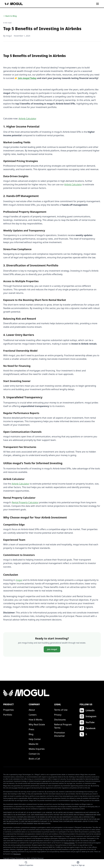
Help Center (35, 739)
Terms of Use (61, 710)
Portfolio (8, 715)
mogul (19, 580)
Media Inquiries (37, 749)
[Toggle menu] (97, 4)
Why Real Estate (37, 724)
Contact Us (34, 754)
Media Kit (33, 744)
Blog (31, 734)
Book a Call (34, 759)
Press (31, 729)
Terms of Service (69, 843)
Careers (33, 715)
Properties (9, 710)
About (32, 710)
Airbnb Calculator (27, 119)
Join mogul (52, 649)
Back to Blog (10, 16)
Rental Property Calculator (25, 502)
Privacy (58, 715)
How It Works (35, 720)
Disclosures (60, 720)
